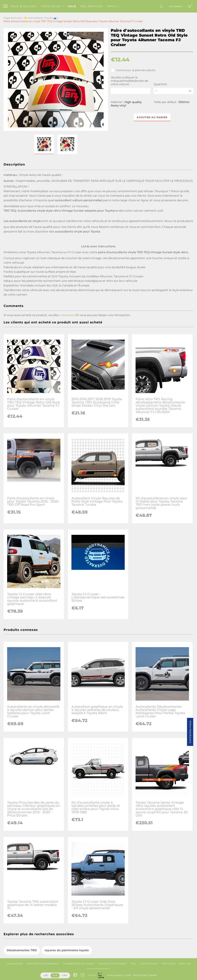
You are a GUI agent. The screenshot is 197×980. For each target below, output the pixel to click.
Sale (72, 6)
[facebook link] (75, 975)
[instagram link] (82, 975)
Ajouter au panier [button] (152, 117)
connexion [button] (67, 315)
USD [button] (46, 975)
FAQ (133, 964)
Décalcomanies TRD (22, 950)
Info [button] (113, 6)
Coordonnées (15, 964)
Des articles (92, 6)
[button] (44, 144)
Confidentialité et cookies (78, 964)
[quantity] (174, 91)
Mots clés (185, 964)
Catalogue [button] (52, 6)
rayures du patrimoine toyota (67, 950)
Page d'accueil (24, 6)
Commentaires (149, 964)
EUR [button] (55, 975)
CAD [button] (65, 975)
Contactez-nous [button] (190, 732)
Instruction (169, 964)
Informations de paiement (43, 964)
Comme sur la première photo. (133, 70)
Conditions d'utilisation (112, 964)
